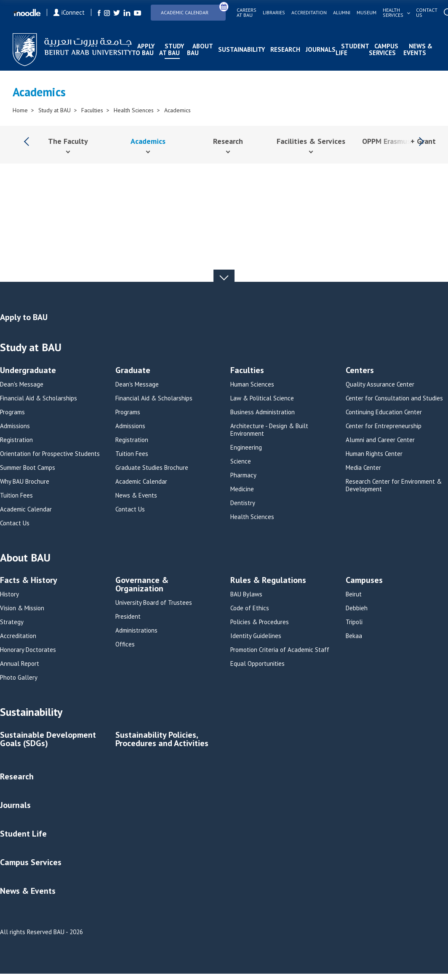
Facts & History (29, 581)
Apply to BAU (143, 49)
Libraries (274, 13)
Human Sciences (252, 384)
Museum (367, 13)
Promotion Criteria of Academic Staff (280, 650)
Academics (177, 110)
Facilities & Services (311, 141)
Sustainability (241, 49)
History (9, 594)
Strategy (12, 622)
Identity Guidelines (256, 636)
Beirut (354, 594)
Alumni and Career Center (380, 440)
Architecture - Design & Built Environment (269, 430)
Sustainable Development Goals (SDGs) (48, 740)
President (128, 617)
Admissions (15, 426)
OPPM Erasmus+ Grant (399, 141)
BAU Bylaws (246, 594)
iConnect (69, 12)
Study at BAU (172, 49)
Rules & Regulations (268, 581)
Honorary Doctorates (28, 650)
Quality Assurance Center (380, 384)
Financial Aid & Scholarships (39, 398)
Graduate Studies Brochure (152, 468)
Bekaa (354, 636)
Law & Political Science (262, 398)
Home (20, 110)
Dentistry (243, 503)
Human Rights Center (374, 454)
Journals (321, 49)
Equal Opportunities (257, 664)
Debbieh (357, 608)
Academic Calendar (193, 10)
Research (285, 49)
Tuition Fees (16, 495)
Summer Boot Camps (28, 468)
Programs (12, 412)
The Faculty (68, 141)
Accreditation (309, 13)
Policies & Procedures (260, 622)
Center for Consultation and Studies (394, 398)
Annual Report (20, 664)
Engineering (246, 448)
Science (241, 461)
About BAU (200, 49)
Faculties (92, 110)
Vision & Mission (22, 608)
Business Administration (263, 412)
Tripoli (354, 622)
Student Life (352, 49)
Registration (16, 440)
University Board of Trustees (154, 603)
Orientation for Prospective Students (50, 454)
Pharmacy (243, 475)
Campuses (364, 581)
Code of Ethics (250, 608)
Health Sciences (134, 110)
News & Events (418, 49)
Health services (393, 13)
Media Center (363, 468)
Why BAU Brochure (25, 482)
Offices (125, 644)
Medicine (242, 489)
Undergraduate (28, 371)
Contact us (427, 13)
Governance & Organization (142, 585)
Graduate (133, 371)
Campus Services (384, 49)
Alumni (342, 13)
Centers (360, 371)
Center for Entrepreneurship (384, 426)
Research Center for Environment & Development (394, 485)
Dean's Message (22, 384)
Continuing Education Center (384, 412)
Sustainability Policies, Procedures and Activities (162, 740)
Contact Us (15, 523)
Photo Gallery (19, 678)
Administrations (136, 630)
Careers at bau (247, 13)
